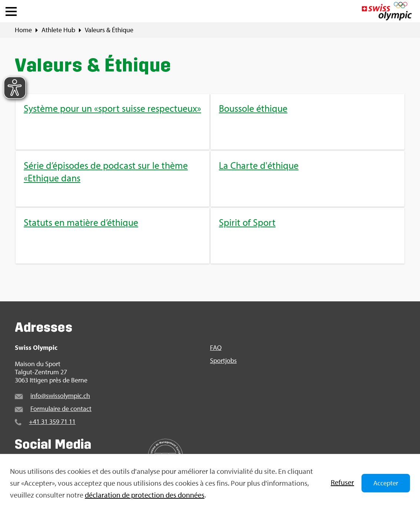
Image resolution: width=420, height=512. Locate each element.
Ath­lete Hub (58, 30)
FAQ (216, 348)
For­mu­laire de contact (61, 409)
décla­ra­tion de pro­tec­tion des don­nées (145, 495)
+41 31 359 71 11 (52, 421)
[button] (11, 10)
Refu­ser (342, 482)
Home (23, 30)
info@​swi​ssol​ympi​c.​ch (60, 396)
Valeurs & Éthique (109, 30)
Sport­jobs (223, 361)
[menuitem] (210, 179)
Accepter (386, 483)
